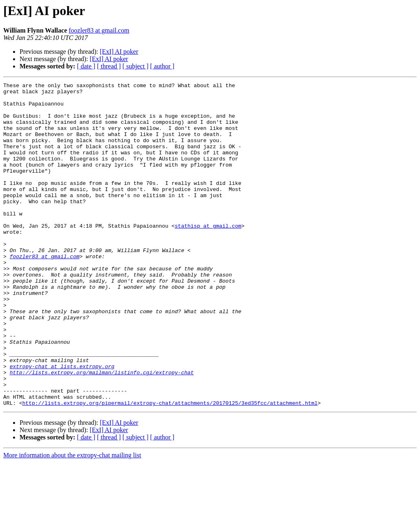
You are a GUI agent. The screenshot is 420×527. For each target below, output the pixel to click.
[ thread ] (109, 66)
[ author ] (162, 66)
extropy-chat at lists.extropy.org (62, 424)
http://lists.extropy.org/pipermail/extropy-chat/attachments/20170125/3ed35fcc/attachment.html (170, 468)
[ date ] (86, 66)
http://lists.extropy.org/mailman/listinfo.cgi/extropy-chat (102, 431)
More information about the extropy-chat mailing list (72, 520)
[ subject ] (136, 66)
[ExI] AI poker (119, 52)
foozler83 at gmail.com (99, 30)
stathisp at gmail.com (208, 255)
